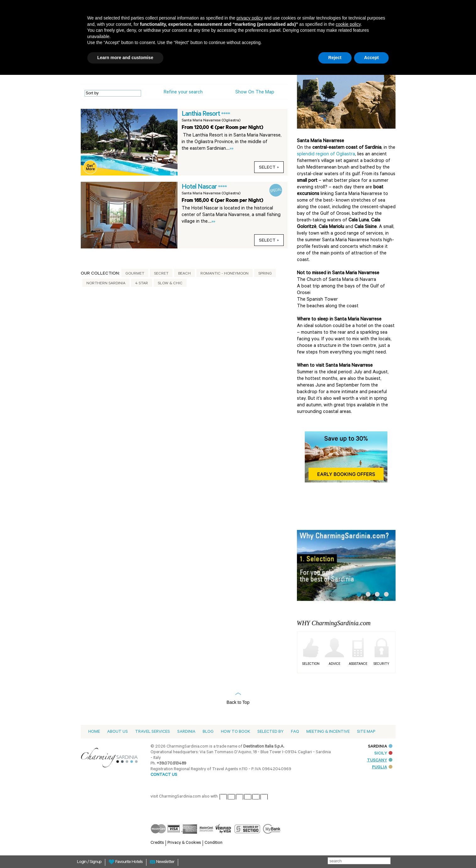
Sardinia (186, 732)
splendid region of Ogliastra (326, 155)
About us (118, 732)
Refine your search (183, 93)
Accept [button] (372, 58)
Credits (157, 843)
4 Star (142, 284)
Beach (184, 274)
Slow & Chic (170, 284)
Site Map (366, 732)
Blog (208, 732)
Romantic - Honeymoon (224, 274)
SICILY (383, 754)
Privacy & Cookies (184, 843)
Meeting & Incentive (328, 732)
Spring (265, 274)
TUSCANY (380, 761)
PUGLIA (382, 768)
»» (232, 149)
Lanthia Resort (201, 114)
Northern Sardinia (106, 284)
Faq (295, 732)
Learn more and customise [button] (125, 58)
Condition (213, 843)
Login (82, 862)
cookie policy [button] (348, 24)
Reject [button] (335, 58)
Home (94, 732)
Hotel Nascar (200, 187)
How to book (235, 732)
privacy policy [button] (250, 18)
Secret (161, 274)
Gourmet (135, 274)
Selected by (271, 732)
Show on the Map (255, 93)
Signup (96, 862)
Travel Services (153, 732)
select (269, 168)
